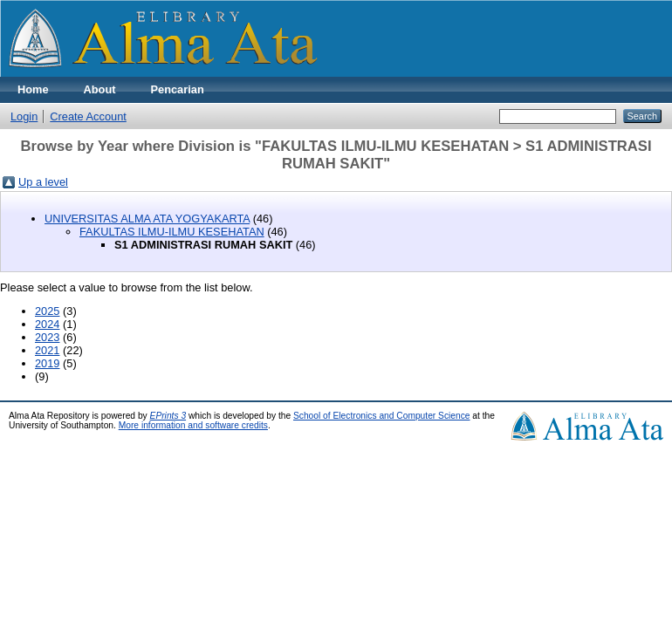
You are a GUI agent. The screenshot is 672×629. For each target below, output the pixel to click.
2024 (47, 324)
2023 (47, 337)
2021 (47, 350)
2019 (47, 363)
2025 (47, 311)
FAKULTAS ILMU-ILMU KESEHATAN (172, 232)
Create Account (88, 116)
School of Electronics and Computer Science (382, 416)
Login (24, 116)
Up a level (43, 182)
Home (33, 89)
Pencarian (178, 89)
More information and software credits (193, 425)
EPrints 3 (168, 416)
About (100, 89)
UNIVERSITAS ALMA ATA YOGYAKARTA (147, 219)
